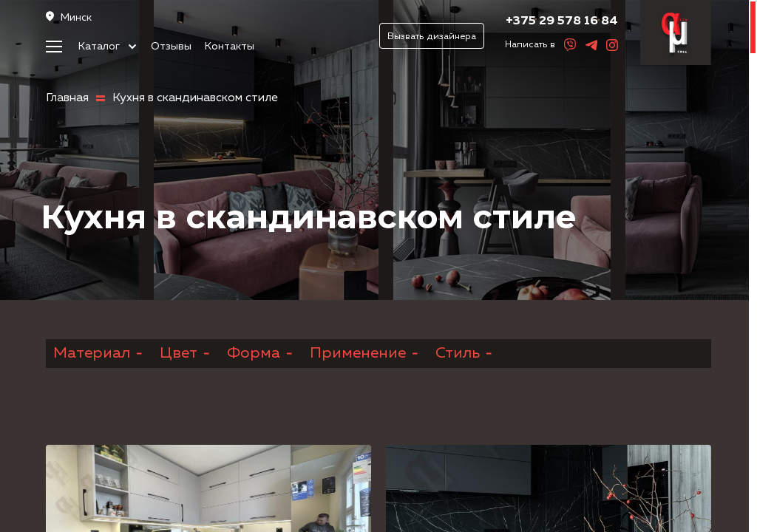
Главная (67, 98)
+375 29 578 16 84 (562, 21)
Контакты (230, 47)
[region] (378, 266)
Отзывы (171, 47)
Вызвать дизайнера (432, 37)
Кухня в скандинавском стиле (195, 98)
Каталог (108, 47)
